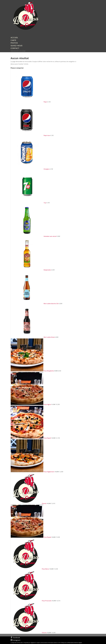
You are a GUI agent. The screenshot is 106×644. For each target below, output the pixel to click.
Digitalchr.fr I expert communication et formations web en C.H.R (45, 643)
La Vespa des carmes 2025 (17, 643)
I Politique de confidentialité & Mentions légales (71, 643)
